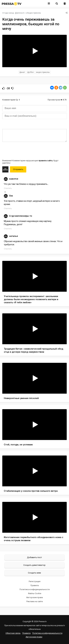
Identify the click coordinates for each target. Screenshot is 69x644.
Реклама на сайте (35, 601)
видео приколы (43, 72)
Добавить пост (34, 557)
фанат (22, 72)
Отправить (18, 169)
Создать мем (34, 573)
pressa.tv (21, 13)
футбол (31, 72)
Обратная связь (13, 633)
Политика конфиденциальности (35, 589)
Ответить (8, 188)
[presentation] (26, 150)
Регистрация (35, 581)
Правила (35, 585)
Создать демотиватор (34, 565)
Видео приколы (34, 13)
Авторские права (35, 597)
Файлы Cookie (35, 593)
